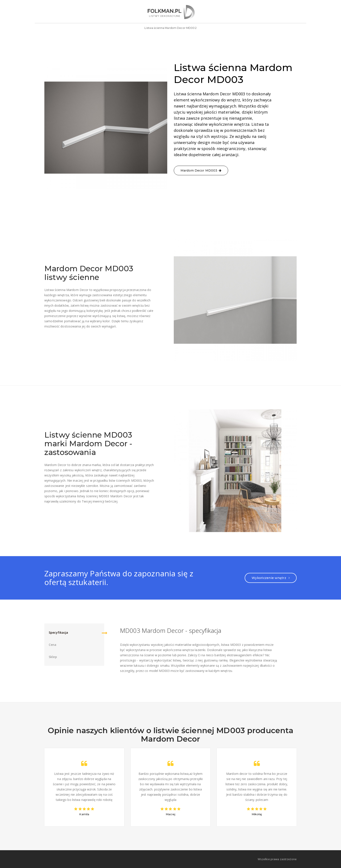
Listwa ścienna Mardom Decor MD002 (170, 30)
